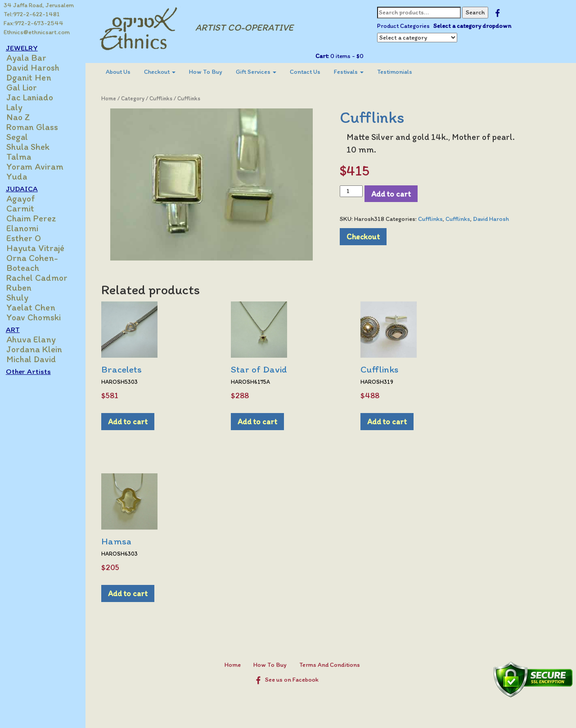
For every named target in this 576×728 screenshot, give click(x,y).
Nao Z (23, 117)
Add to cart (393, 194)
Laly (19, 107)
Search (477, 12)
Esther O (29, 238)
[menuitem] (123, 72)
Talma (24, 157)
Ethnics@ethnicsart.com (37, 32)
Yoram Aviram (40, 166)
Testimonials (399, 72)
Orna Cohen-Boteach (37, 263)
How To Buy (210, 72)
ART (18, 329)
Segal (22, 137)
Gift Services (261, 72)
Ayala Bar (31, 58)
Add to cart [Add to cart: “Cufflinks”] (391, 421)
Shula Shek (33, 147)
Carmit (25, 208)
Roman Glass (37, 127)
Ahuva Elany (36, 339)
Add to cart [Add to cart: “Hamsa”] (132, 593)
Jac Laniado (35, 97)
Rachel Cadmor (42, 278)
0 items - (349, 56)
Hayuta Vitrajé (40, 248)
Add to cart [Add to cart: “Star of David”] (262, 421)
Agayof (26, 198)
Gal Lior (27, 87)
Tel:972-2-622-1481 (32, 14)
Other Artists (33, 371)
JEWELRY (27, 48)
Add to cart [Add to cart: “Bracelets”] (132, 421)
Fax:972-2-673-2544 (34, 23)
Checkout (164, 72)
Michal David (36, 359)
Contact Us (310, 72)
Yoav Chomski (38, 317)
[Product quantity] (353, 191)
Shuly (22, 297)
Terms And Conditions (332, 665)
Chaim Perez (36, 218)
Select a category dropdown (475, 26)
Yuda (22, 176)
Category (137, 98)
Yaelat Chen (36, 307)
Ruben (24, 288)
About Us (123, 72)
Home (113, 98)
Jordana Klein (39, 349)
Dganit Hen (34, 77)
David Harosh (38, 67)
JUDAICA (27, 189)
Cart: (324, 56)
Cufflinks (165, 98)
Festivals (353, 72)
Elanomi (27, 228)
